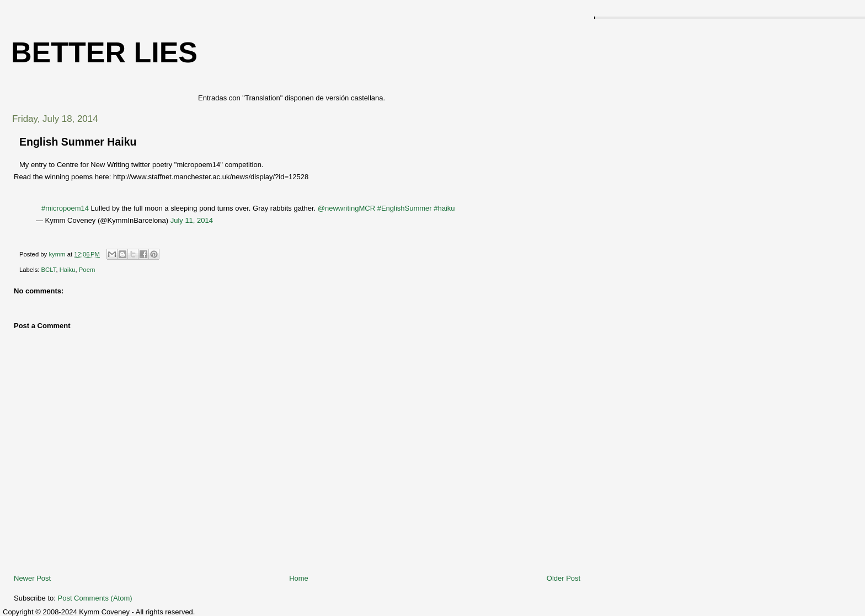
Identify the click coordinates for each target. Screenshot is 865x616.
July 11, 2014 (192, 220)
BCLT (49, 270)
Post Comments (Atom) (95, 598)
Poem (87, 270)
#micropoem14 (65, 208)
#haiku (444, 208)
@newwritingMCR (346, 208)
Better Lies (104, 52)
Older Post (564, 578)
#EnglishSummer (405, 208)
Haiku (68, 270)
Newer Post (32, 578)
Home (299, 578)
